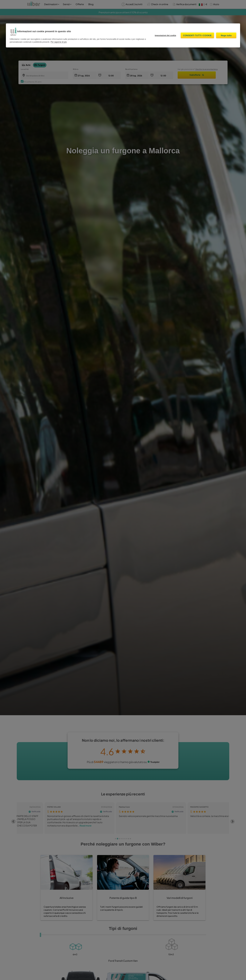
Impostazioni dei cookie (165, 35)
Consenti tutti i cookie (197, 35)
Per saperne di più (59, 42)
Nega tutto (226, 35)
